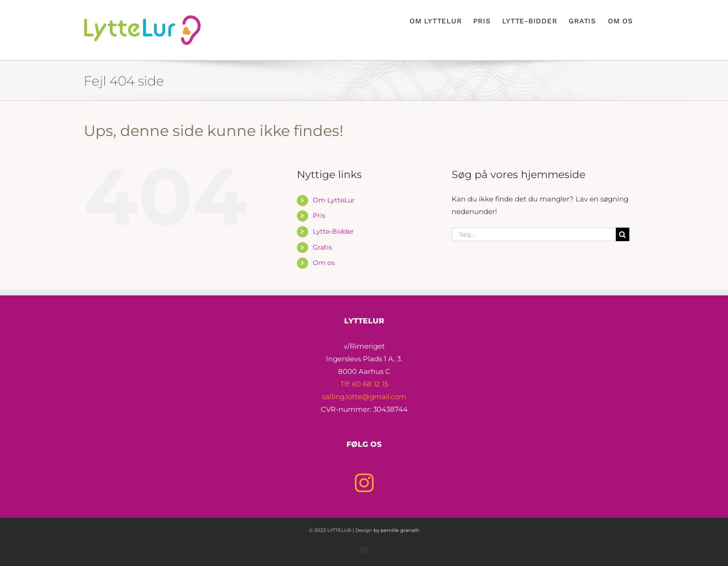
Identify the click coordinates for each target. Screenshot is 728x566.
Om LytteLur (334, 200)
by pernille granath (396, 530)
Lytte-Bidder (333, 231)
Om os (324, 263)
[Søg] (623, 234)
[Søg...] (534, 234)
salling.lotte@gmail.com (364, 397)
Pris (319, 215)
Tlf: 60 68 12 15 (364, 384)
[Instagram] (364, 483)
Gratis (322, 247)
